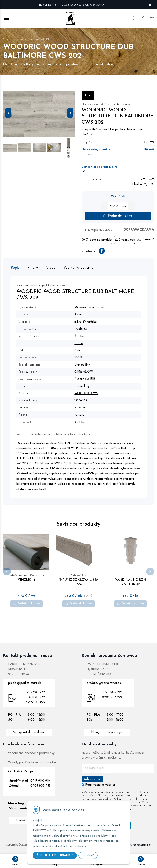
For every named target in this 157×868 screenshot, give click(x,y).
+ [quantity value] (131, 206)
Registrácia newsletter (100, 788)
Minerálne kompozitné (90, 307)
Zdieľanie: (89, 252)
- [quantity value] (104, 206)
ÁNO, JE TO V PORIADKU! (55, 855)
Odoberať (92, 782)
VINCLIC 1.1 (26, 581)
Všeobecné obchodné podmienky (31, 756)
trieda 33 (82, 328)
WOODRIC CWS (88, 393)
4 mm (79, 314)
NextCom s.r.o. (142, 848)
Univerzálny (84, 364)
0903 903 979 (35, 696)
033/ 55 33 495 (34, 706)
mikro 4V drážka (87, 321)
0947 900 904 (41, 784)
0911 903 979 (113, 696)
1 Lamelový (83, 385)
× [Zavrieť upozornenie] (150, 5)
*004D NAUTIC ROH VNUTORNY (131, 583)
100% (80, 357)
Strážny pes (125, 240)
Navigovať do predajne (29, 736)
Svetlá (80, 343)
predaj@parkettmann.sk (25, 687)
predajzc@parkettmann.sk (104, 687)
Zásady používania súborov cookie (32, 766)
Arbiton (81, 335)
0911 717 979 (36, 701)
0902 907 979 (112, 701)
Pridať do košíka (118, 216)
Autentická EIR (86, 378)
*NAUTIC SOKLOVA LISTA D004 (79, 583)
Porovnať (145, 240)
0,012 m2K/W (85, 371)
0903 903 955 (41, 789)
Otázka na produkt (97, 240)
